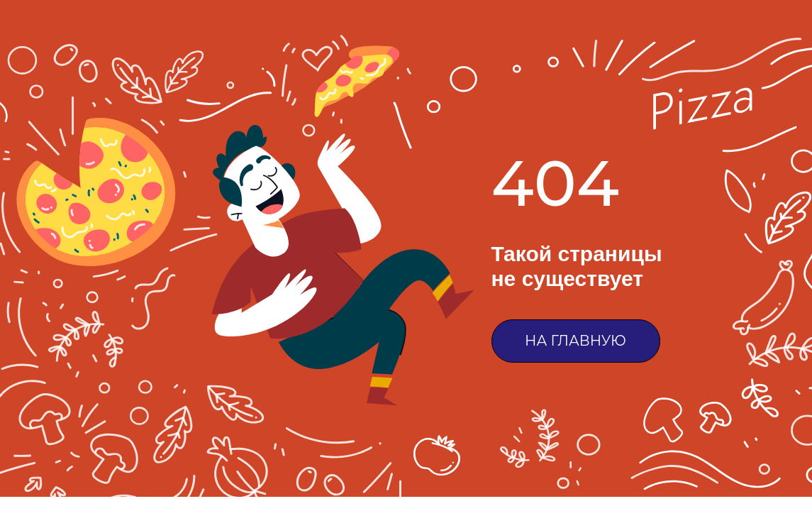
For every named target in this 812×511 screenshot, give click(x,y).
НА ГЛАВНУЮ (575, 341)
